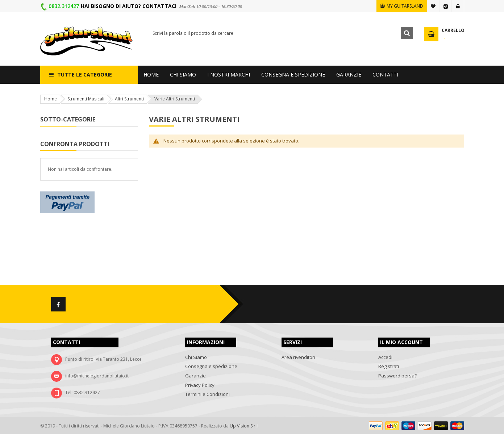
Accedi (458, 6)
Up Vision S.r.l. (244, 426)
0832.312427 (64, 6)
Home (51, 99)
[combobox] (281, 33)
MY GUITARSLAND (405, 6)
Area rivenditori (298, 357)
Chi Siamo (196, 357)
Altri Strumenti (129, 99)
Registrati (389, 366)
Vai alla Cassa (446, 6)
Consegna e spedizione (211, 366)
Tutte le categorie (85, 75)
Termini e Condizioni (207, 394)
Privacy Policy (200, 385)
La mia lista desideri (433, 6)
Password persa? (397, 376)
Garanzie (195, 376)
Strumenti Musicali (86, 99)
